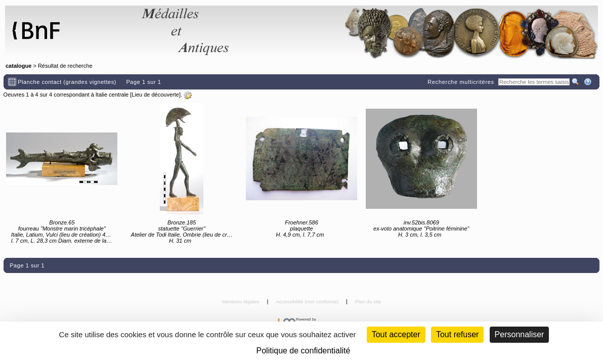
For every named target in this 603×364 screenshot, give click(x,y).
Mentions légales (242, 302)
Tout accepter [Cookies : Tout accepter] (396, 334)
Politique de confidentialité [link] (304, 351)
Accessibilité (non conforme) (308, 302)
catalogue (18, 66)
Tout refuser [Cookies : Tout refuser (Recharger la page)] (457, 334)
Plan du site (368, 302)
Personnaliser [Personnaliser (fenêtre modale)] (520, 334)
